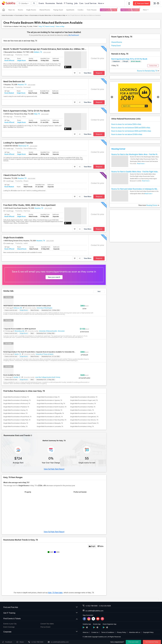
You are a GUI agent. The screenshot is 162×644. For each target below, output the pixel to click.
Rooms (20, 10)
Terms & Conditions (108, 632)
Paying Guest (58, 10)
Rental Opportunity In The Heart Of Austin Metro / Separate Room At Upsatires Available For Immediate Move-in (40, 352)
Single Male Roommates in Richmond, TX (17, 404)
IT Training (69, 3)
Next (99, 292)
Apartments (70, 10)
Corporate (40, 632)
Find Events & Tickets (40, 619)
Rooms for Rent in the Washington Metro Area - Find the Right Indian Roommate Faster (135, 155)
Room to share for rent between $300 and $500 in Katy (131, 128)
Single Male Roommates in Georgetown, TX (84, 417)
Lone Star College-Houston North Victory (48, 377)
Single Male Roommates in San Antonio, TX (84, 420)
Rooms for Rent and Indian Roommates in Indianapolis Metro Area (135, 189)
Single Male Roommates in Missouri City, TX (51, 404)
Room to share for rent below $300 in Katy (126, 124)
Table (101, 546)
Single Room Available (13, 238)
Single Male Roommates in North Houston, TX (52, 407)
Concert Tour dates (47, 624)
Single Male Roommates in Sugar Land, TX (84, 400)
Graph (92, 546)
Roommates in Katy (59, 16)
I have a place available (130, 10)
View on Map (60, 26)
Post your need (133, 642)
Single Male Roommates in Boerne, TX (16, 423)
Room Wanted (9, 93)
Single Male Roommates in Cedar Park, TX (17, 420)
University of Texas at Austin (45, 354)
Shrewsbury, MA (19, 331)
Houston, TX (22, 85)
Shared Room (22, 249)
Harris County (50, 26)
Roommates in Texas (22, 16)
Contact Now (153, 66)
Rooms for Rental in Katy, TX (148, 71)
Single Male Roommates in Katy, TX (48, 397)
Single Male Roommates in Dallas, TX (15, 427)
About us (86, 632)
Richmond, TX (24, 146)
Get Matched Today (152, 642)
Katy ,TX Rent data (55, 593)
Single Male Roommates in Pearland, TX (16, 407)
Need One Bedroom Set (14, 82)
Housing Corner (118, 149)
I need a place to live (109, 10)
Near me (11, 10)
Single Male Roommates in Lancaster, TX (50, 427)
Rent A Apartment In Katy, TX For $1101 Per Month (26, 111)
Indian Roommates (7, 16)
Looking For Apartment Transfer (18, 143)
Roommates (51, 3)
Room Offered (9, 61)
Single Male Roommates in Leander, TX (83, 413)
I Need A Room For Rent (14, 175)
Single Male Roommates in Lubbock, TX (50, 417)
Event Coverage (9, 627)
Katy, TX (41, 26)
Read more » (141, 164)
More (102, 3)
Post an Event (45, 627)
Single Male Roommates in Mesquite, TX (50, 423)
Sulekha (8, 3)
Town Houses (92, 10)
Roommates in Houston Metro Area (41, 16)
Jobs (77, 3)
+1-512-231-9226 (105, 606)
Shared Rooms (45, 10)
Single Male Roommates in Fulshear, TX (16, 397)
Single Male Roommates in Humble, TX (83, 407)
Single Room (21, 61)
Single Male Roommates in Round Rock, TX (17, 417)
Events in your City (10, 624)
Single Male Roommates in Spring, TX (16, 410)
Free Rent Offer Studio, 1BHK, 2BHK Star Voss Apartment (29, 205)
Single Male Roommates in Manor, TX (15, 413)
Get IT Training (40, 613)
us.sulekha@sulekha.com (94, 611)
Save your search (54, 277)
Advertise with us (134, 632)
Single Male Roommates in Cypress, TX (49, 400)
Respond (99, 73)
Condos (80, 10)
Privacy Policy (121, 632)
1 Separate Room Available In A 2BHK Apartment (20, 329)
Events (42, 3)
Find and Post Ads (40, 608)
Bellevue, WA (18, 308)
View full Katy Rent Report (54, 469)
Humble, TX (17, 377)
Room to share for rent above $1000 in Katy (127, 135)
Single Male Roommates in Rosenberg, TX (17, 400)
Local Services (91, 3)
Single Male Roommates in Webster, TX (49, 410)
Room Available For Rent (12, 375)
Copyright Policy (148, 632)
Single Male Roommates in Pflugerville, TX (50, 413)
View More (88, 73)
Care (82, 3)
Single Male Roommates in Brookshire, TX (84, 397)
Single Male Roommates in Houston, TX (83, 404)
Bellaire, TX (38, 52)
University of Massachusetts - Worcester (52, 331)
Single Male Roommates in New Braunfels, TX (52, 420)
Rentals (60, 3)
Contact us (95, 632)
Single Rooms (31, 10)
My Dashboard (74, 35)
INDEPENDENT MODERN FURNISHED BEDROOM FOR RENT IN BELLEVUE (27, 306)
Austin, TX (18, 354)
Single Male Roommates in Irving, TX (82, 427)
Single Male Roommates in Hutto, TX (82, 410)
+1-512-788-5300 (91, 606)
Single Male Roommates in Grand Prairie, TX (84, 423)
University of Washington (44, 308)
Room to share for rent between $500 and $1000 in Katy (131, 131)
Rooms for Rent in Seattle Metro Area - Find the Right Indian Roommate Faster (135, 172)
